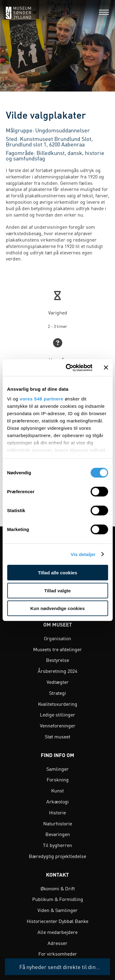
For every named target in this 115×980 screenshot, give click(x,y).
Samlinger (57, 769)
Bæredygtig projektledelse (57, 856)
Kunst (57, 790)
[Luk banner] (106, 368)
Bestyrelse (57, 660)
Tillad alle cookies (57, 573)
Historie (57, 812)
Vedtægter (58, 682)
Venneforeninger (58, 725)
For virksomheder (58, 953)
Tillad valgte (57, 590)
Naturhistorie (58, 823)
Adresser (57, 943)
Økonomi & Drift (58, 888)
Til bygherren (57, 845)
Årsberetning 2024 (57, 671)
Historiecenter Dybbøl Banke (57, 921)
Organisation (57, 638)
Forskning (58, 779)
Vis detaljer (83, 554)
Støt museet (57, 736)
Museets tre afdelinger (57, 649)
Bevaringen (58, 834)
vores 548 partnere (41, 398)
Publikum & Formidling (58, 899)
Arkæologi (57, 801)
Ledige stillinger (57, 714)
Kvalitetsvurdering (58, 704)
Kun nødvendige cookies (58, 608)
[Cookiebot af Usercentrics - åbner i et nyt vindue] (69, 368)
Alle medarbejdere (57, 932)
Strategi (57, 693)
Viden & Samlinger (57, 910)
